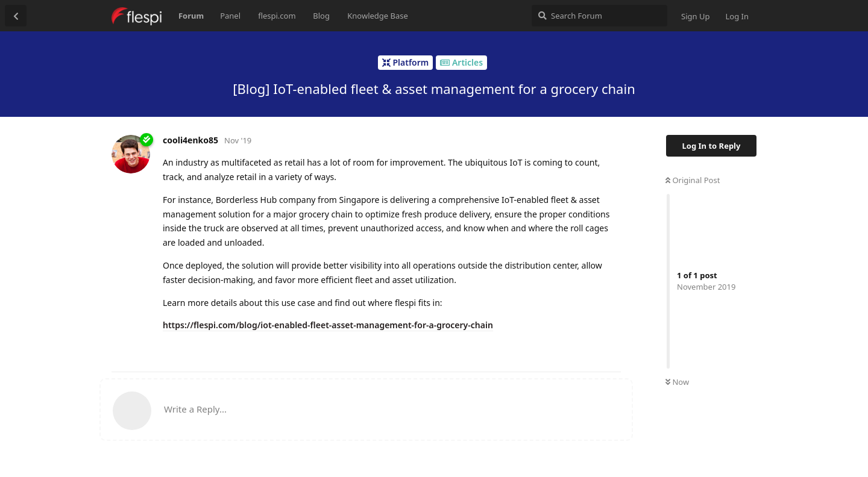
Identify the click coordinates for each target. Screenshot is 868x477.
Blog (321, 16)
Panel (230, 16)
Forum (191, 16)
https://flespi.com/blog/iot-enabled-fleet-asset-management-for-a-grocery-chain (328, 325)
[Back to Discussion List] (16, 16)
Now (677, 382)
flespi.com (277, 16)
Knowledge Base (378, 16)
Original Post (693, 180)
